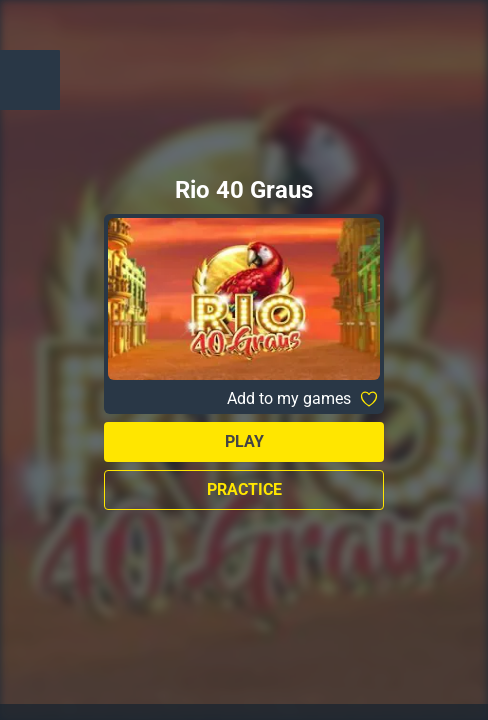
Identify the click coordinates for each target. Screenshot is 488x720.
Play (244, 441)
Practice (244, 489)
